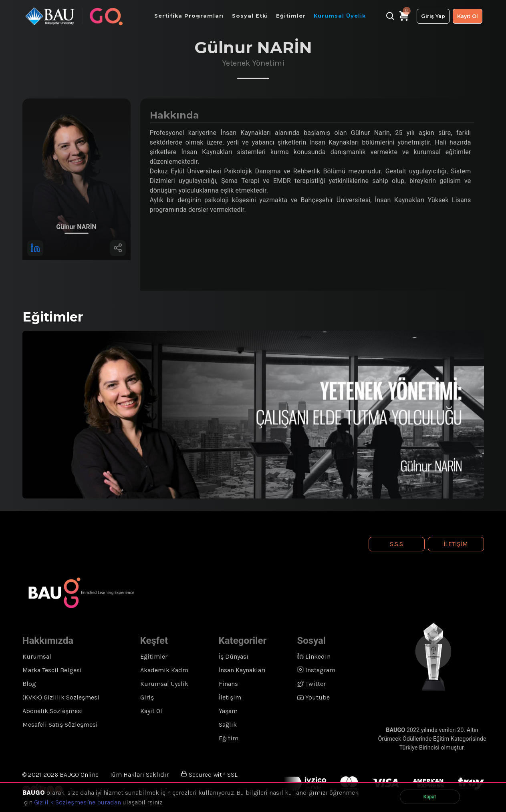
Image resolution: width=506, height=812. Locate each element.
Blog (29, 684)
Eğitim (229, 738)
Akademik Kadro (164, 670)
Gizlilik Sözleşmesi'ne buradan (78, 802)
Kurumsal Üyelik (164, 684)
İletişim (456, 544)
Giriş (147, 697)
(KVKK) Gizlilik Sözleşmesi (61, 697)
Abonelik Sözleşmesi (53, 711)
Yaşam (228, 711)
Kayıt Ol (468, 16)
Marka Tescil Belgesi (52, 670)
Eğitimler (154, 656)
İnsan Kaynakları (242, 670)
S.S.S (396, 544)
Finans (228, 684)
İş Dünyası (234, 656)
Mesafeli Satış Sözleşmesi (60, 725)
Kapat (430, 797)
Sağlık (228, 725)
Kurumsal (37, 656)
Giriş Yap (433, 16)
